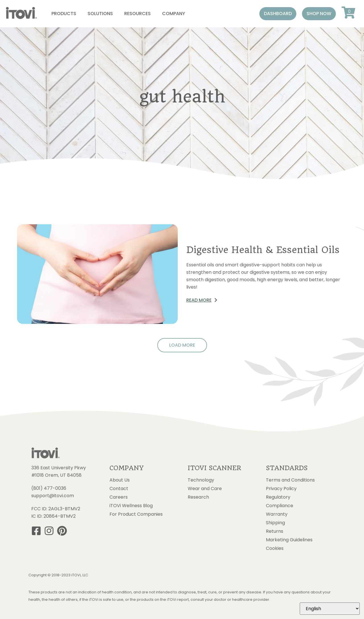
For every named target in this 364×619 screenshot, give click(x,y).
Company (174, 14)
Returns (275, 531)
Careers (119, 497)
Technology (201, 480)
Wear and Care (205, 489)
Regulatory (278, 497)
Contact (119, 489)
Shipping (275, 523)
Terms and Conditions (290, 480)
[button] (278, 14)
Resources (137, 14)
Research (198, 497)
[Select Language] (330, 609)
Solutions (100, 14)
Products (64, 14)
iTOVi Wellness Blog (131, 506)
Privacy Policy (281, 489)
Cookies (275, 548)
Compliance (280, 506)
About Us (120, 480)
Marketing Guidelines (289, 540)
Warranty (277, 514)
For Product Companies (136, 514)
